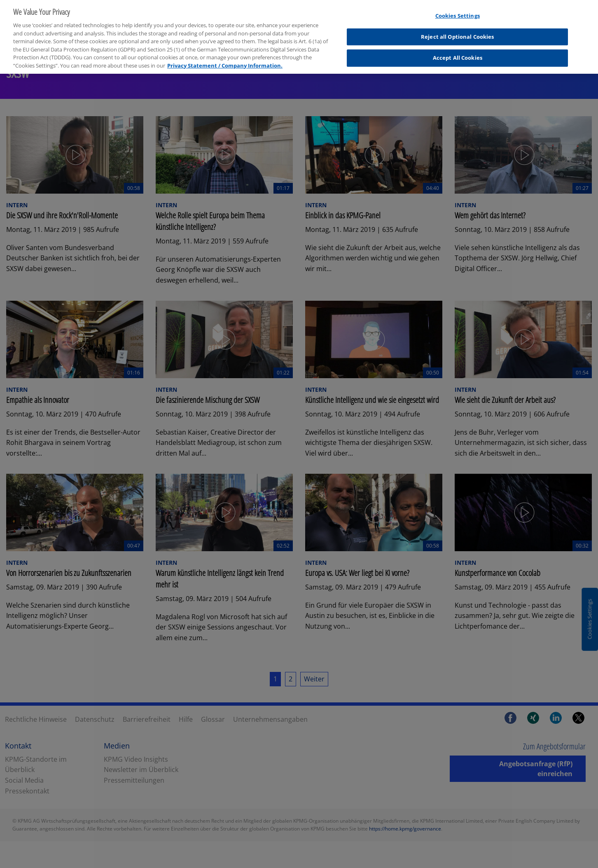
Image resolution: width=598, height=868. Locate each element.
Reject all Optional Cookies (458, 26)
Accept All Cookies (458, 47)
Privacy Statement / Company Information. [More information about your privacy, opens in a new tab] (225, 54)
